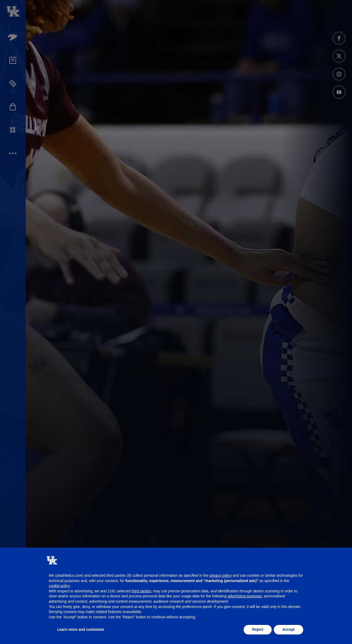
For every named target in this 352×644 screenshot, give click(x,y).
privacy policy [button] (221, 575)
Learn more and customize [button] (81, 629)
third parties (141, 591)
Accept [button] (289, 629)
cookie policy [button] (59, 586)
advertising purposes (245, 596)
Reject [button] (258, 629)
